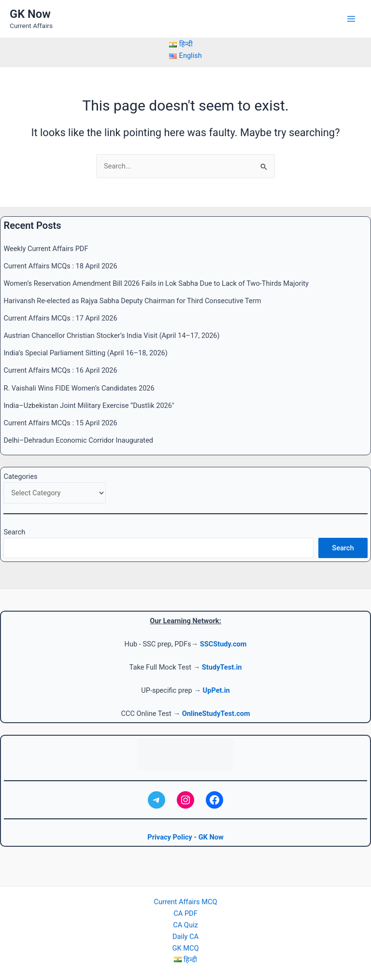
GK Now (30, 14)
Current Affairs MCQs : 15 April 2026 (60, 423)
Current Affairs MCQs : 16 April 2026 (60, 370)
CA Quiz (185, 925)
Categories (20, 476)
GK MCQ (186, 948)
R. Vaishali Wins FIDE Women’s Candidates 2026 (79, 388)
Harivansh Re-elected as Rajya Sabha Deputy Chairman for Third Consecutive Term (132, 301)
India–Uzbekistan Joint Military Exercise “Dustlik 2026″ (89, 406)
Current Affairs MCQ (186, 902)
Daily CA (185, 937)
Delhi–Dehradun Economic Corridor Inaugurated (78, 440)
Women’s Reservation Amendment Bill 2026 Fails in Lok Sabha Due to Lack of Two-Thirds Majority (156, 283)
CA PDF (185, 913)
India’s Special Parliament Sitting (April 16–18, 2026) (85, 353)
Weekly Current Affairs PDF (46, 249)
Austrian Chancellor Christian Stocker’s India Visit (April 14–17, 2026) (111, 336)
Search (14, 532)
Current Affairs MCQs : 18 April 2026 (60, 266)
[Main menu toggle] (351, 19)
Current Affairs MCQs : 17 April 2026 (60, 318)
